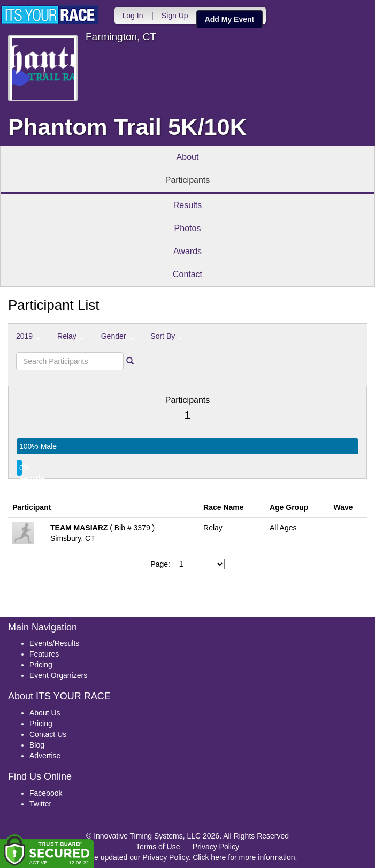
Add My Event (229, 19)
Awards (187, 251)
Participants (188, 180)
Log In (132, 16)
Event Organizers (58, 675)
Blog (37, 745)
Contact (187, 274)
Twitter (40, 804)
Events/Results (54, 643)
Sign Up (174, 16)
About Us (45, 713)
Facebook (46, 793)
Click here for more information (244, 857)
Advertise (45, 756)
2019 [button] (28, 336)
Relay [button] (71, 336)
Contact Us (48, 734)
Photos (188, 228)
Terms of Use (158, 847)
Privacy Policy (216, 847)
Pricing (41, 665)
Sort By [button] (166, 336)
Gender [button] (117, 336)
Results (187, 205)
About (188, 157)
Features (44, 654)
